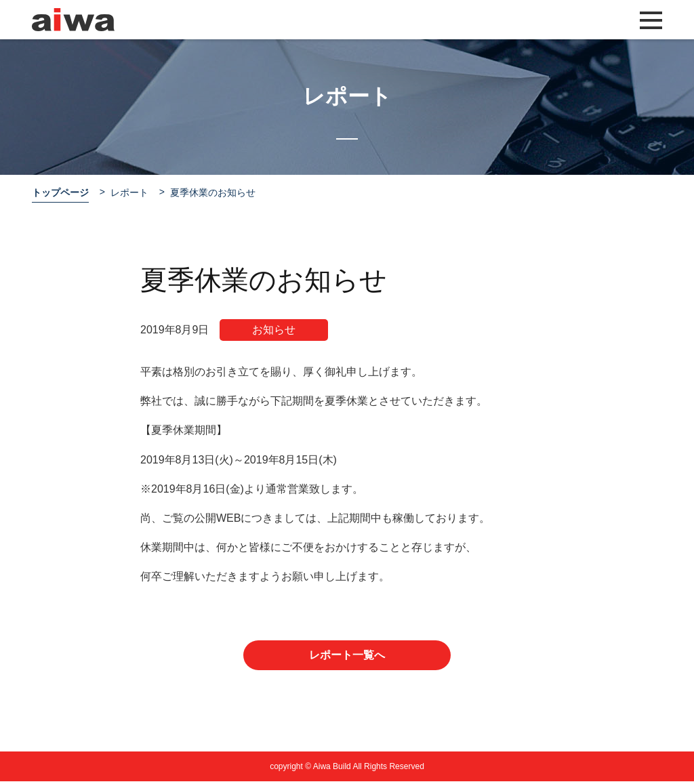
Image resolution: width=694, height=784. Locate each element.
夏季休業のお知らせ (213, 193)
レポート (129, 193)
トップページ (60, 193)
